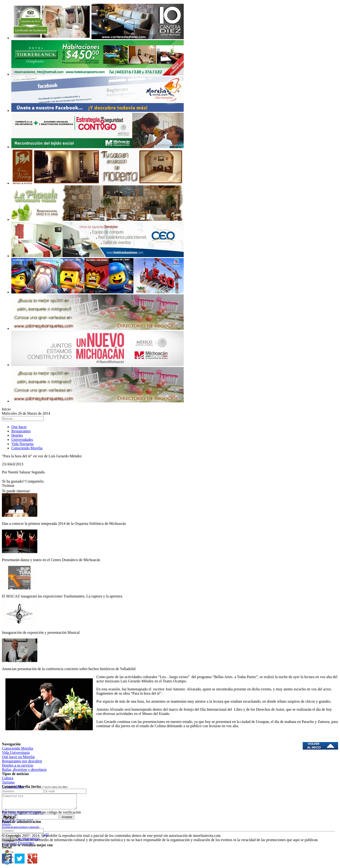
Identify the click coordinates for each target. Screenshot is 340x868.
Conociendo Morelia (27, 448)
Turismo (8, 782)
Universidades (22, 440)
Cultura (8, 778)
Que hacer (19, 427)
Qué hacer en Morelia (18, 757)
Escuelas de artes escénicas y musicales (21, 827)
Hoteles (17, 435)
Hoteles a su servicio (18, 765)
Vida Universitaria (16, 753)
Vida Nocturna (22, 444)
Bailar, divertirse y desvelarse (24, 770)
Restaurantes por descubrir (22, 761)
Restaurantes (21, 431)
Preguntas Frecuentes (18, 843)
